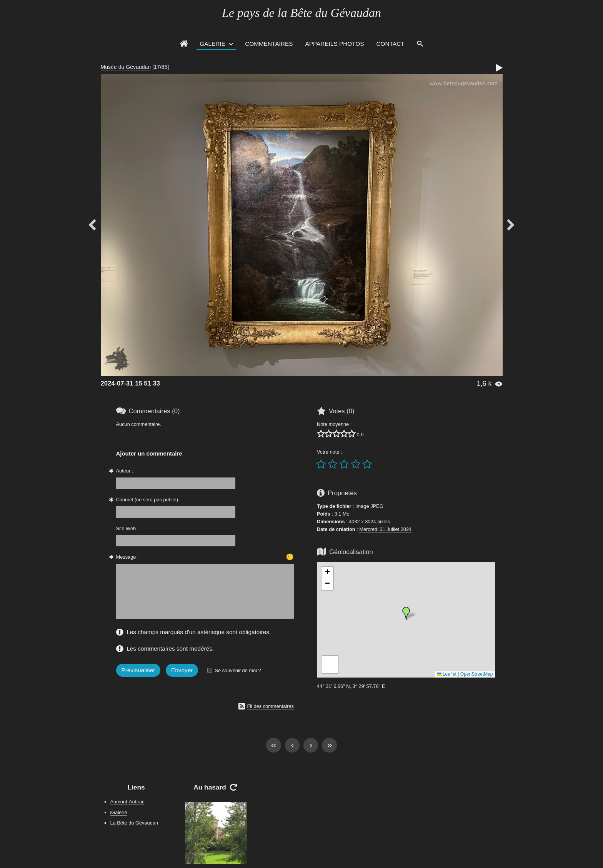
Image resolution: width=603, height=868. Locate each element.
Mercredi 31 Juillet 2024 (385, 529)
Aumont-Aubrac (127, 802)
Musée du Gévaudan (126, 67)
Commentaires (269, 44)
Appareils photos (334, 44)
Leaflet (447, 674)
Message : (127, 557)
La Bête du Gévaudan (134, 823)
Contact (391, 44)
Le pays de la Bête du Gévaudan (301, 13)
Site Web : (127, 528)
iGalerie (119, 812)
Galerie (212, 44)
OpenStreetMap (477, 674)
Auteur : (125, 471)
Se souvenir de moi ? (238, 670)
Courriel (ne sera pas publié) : (149, 500)
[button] (406, 613)
